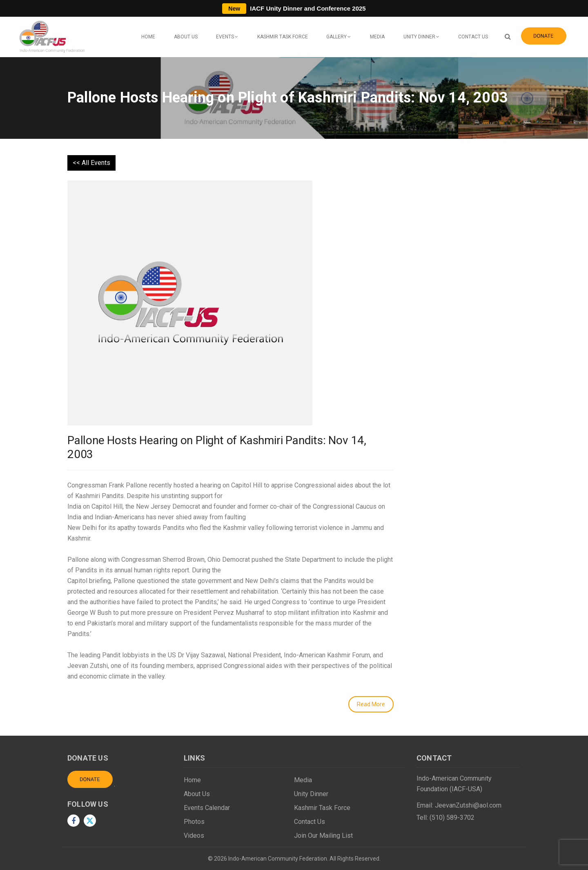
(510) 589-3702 (452, 818)
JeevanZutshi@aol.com (468, 805)
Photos (194, 822)
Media (377, 37)
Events (225, 37)
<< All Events (91, 163)
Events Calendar (207, 808)
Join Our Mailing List (323, 836)
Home (148, 37)
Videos (194, 836)
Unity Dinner (419, 37)
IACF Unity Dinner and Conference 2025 (294, 8)
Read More (371, 704)
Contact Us (473, 37)
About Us (186, 37)
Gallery (336, 37)
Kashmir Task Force (283, 37)
